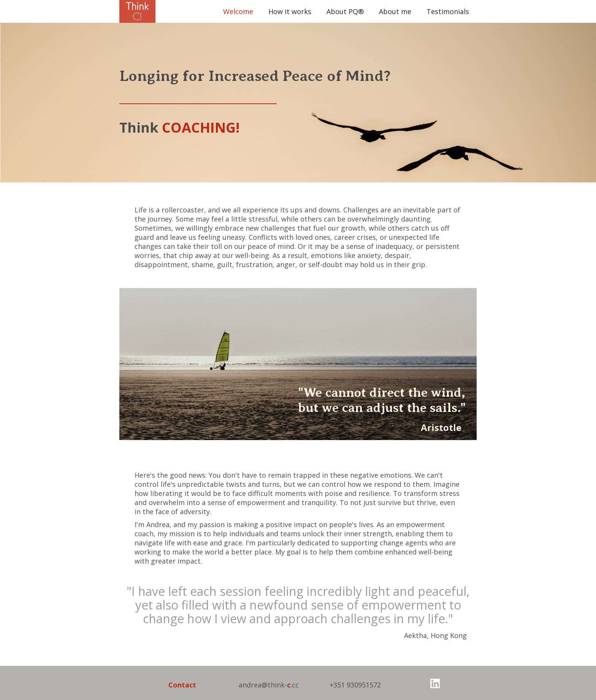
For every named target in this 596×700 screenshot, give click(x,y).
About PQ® (345, 11)
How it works (290, 11)
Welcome (238, 11)
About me (395, 11)
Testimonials (448, 11)
